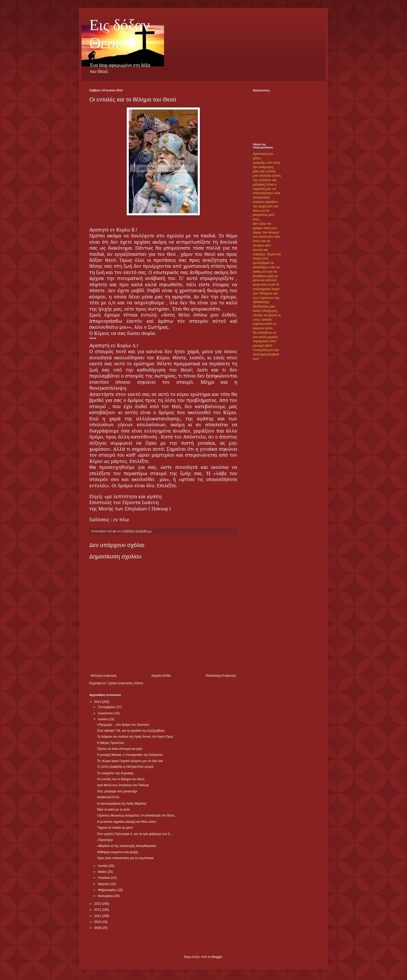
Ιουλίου (103, 719)
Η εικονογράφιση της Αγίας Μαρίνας (122, 804)
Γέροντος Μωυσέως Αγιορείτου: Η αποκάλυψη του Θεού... (137, 815)
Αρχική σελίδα (161, 676)
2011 (98, 916)
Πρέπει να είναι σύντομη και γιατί (120, 749)
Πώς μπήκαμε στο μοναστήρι (117, 791)
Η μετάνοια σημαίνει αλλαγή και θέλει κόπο (126, 822)
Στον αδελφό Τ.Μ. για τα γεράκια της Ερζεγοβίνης (131, 731)
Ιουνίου (103, 866)
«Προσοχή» (105, 840)
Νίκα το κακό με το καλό (113, 810)
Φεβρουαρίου (108, 890)
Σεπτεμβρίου (107, 707)
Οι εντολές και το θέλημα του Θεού (121, 779)
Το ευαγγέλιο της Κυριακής (115, 773)
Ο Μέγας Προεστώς (111, 743)
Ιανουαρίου (106, 896)
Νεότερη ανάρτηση (103, 676)
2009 (98, 928)
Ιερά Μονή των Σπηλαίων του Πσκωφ (123, 785)
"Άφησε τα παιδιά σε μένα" (115, 828)
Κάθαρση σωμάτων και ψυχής (118, 852)
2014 (98, 702)
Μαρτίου (104, 884)
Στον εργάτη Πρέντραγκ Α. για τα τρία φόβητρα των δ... (135, 834)
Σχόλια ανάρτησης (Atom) (125, 683)
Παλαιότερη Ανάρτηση (221, 676)
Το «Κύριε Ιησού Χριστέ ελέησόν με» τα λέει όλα (130, 761)
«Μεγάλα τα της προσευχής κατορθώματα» (127, 846)
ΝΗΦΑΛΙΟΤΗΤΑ (108, 797)
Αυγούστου (106, 713)
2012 (98, 910)
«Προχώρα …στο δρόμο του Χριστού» (123, 725)
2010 (98, 922)
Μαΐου (103, 872)
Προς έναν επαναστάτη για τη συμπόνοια (125, 858)
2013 (98, 904)
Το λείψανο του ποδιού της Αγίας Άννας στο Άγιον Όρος (135, 737)
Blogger (217, 957)
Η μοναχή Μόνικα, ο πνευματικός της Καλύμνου (130, 755)
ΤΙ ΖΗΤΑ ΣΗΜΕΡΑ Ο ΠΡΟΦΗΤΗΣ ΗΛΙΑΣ (125, 767)
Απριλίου (104, 878)
